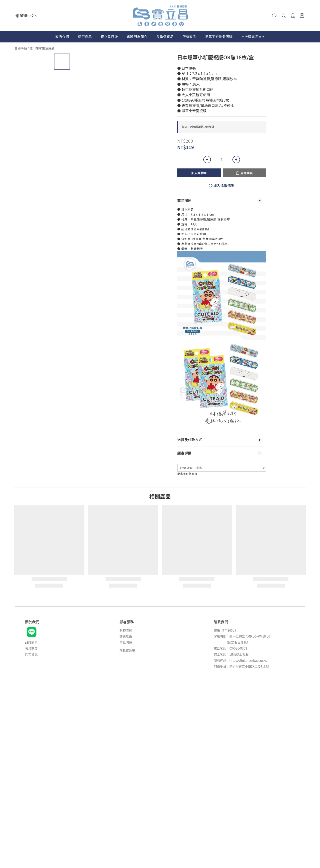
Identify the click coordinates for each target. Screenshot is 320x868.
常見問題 (126, 642)
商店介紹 (62, 37)
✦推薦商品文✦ (253, 37)
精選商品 (85, 37)
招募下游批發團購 (219, 37)
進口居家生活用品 (42, 48)
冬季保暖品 (165, 37)
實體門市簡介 (137, 37)
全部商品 (21, 48)
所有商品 (189, 37)
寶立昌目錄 (109, 37)
